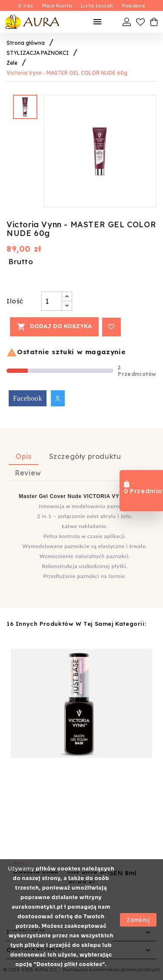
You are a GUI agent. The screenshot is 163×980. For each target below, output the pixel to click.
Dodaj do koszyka (54, 327)
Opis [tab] (23, 456)
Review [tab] (28, 473)
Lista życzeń (97, 6)
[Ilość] (52, 301)
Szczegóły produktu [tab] (85, 456)
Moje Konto (57, 6)
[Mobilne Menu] (97, 22)
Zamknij (138, 920)
